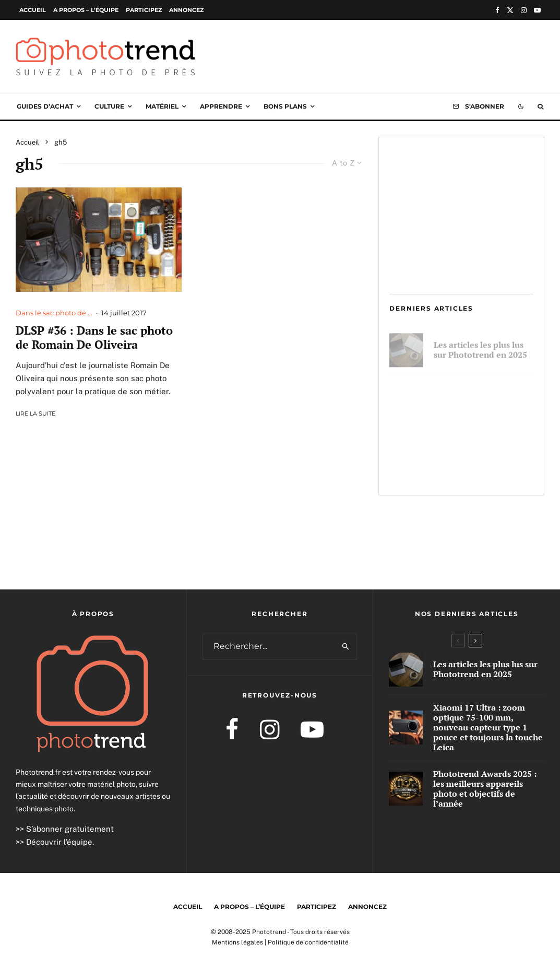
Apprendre (221, 106)
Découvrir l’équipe (59, 842)
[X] (510, 10)
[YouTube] (537, 10)
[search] (345, 647)
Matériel (162, 106)
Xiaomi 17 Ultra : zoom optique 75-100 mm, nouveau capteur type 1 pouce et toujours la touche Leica (481, 404)
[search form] (269, 647)
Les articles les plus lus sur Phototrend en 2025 (480, 345)
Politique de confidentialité (308, 942)
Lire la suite (35, 413)
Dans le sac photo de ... (54, 313)
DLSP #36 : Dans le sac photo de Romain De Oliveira (94, 338)
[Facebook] (497, 10)
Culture (109, 106)
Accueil (33, 10)
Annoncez (186, 10)
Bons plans (285, 106)
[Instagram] (524, 10)
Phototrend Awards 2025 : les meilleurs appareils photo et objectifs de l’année (483, 464)
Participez (144, 10)
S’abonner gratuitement (70, 829)
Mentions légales (237, 942)
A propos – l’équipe (86, 10)
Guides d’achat (45, 106)
